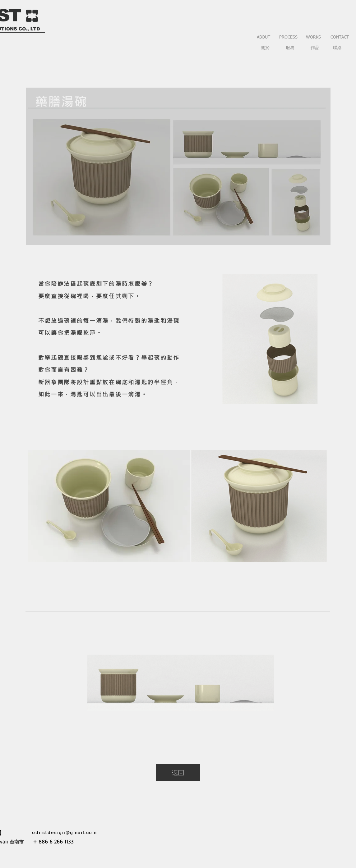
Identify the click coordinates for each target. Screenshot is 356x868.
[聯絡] (338, 48)
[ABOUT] (264, 38)
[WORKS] (313, 38)
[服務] (290, 48)
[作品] (315, 48)
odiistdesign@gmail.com (64, 832)
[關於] (265, 48)
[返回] (178, 772)
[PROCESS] (289, 38)
